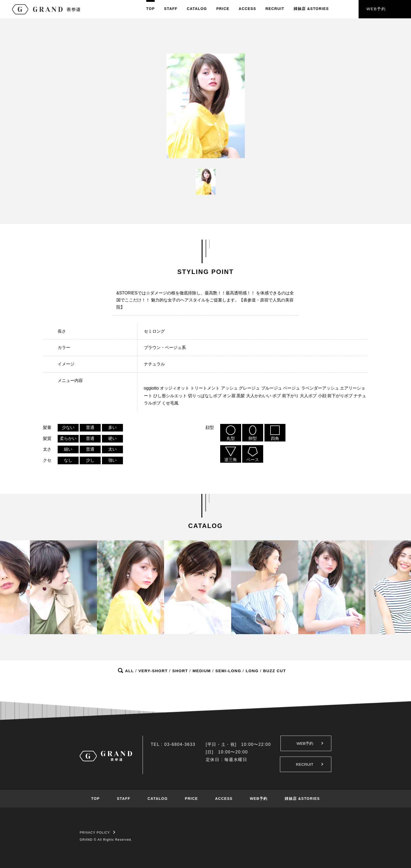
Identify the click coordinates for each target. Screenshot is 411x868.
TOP (151, 9)
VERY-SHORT (153, 671)
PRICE (223, 9)
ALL (129, 671)
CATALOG (197, 9)
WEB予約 (376, 9)
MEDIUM (202, 671)
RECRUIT (275, 9)
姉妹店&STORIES (311, 9)
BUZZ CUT (275, 671)
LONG (252, 671)
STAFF (171, 9)
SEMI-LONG (228, 671)
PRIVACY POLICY (97, 833)
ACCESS (247, 9)
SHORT (180, 671)
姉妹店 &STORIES (302, 799)
